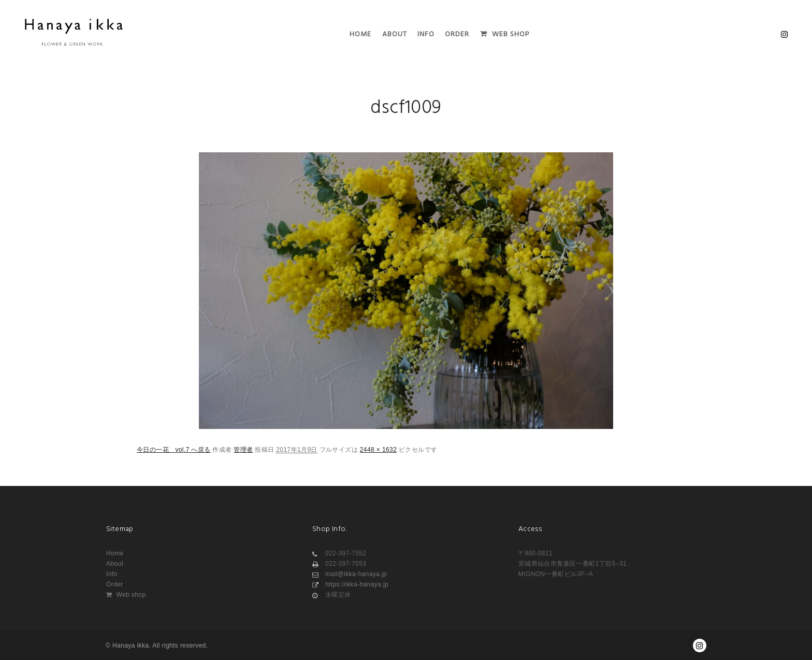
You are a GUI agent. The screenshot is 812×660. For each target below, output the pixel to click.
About (115, 564)
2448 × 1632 (378, 450)
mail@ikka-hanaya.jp (350, 574)
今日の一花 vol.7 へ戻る (174, 450)
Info (112, 574)
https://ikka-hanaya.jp (350, 584)
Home (115, 553)
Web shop (126, 595)
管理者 (243, 450)
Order (115, 584)
